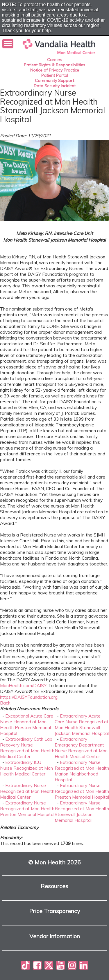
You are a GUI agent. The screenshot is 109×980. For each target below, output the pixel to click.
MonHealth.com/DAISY (23, 685)
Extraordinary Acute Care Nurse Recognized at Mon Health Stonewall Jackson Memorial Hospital (82, 724)
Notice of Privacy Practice (55, 70)
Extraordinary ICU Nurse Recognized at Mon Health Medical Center (26, 768)
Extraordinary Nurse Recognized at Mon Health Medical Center (27, 791)
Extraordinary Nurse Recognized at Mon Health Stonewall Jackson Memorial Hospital (82, 811)
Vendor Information (55, 936)
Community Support (54, 81)
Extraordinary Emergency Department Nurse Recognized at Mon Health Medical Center (81, 748)
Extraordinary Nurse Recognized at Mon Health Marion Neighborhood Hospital (82, 771)
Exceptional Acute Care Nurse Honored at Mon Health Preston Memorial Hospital (27, 724)
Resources (54, 886)
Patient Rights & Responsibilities (54, 65)
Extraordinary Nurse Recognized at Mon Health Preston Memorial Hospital (82, 791)
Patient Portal (55, 75)
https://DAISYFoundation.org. (29, 697)
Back (5, 703)
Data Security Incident (55, 86)
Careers (55, 60)
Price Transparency (54, 911)
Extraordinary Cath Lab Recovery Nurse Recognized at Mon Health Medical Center (27, 748)
